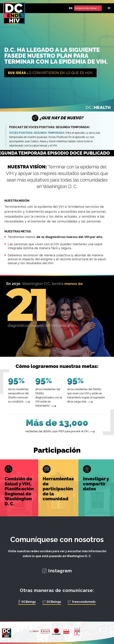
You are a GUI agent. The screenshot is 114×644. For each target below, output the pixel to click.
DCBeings (29, 602)
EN (71, 8)
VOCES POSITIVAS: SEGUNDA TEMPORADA (37, 133)
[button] (109, 8)
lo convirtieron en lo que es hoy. (50, 73)
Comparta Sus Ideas (85, 8)
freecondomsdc (84, 602)
